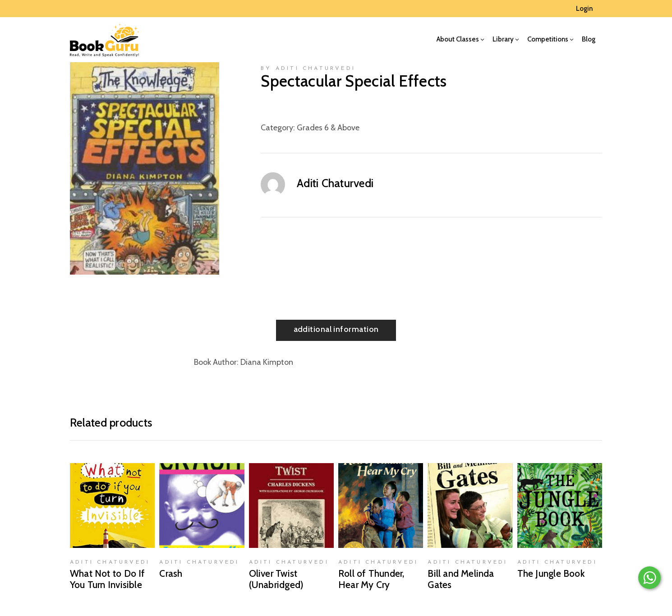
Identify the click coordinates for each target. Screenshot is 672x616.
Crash (171, 573)
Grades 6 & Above (328, 128)
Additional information (336, 329)
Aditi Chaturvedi (335, 183)
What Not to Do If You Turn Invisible (108, 579)
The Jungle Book (551, 573)
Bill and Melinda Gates (461, 579)
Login (584, 9)
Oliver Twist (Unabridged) (276, 579)
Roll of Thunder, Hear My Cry (371, 579)
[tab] (336, 330)
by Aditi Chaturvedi (308, 69)
